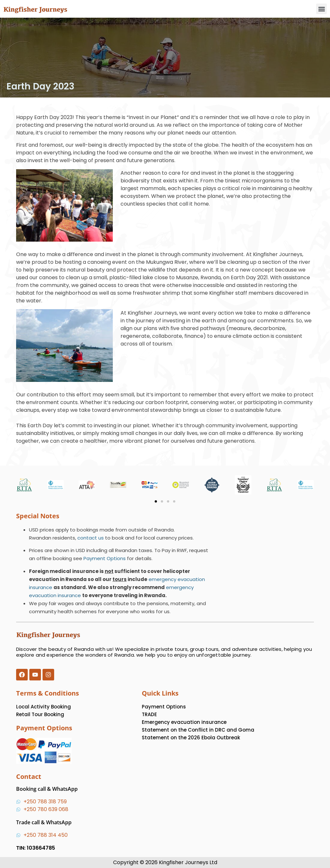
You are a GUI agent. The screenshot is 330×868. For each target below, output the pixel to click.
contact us (91, 538)
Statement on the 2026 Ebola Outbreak (191, 738)
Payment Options (105, 558)
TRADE (149, 714)
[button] (321, 9)
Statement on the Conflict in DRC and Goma (198, 730)
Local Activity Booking (44, 707)
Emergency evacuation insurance (184, 722)
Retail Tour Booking (40, 714)
